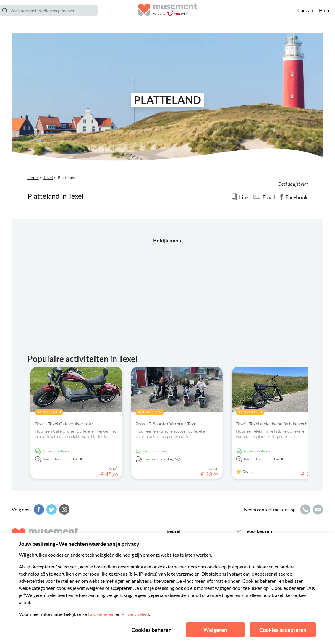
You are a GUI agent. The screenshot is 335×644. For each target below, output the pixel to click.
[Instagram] (64, 509)
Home (33, 178)
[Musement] (168, 16)
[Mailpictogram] (317, 509)
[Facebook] (38, 509)
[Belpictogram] (305, 509)
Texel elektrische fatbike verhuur (275, 424)
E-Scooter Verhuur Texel (166, 424)
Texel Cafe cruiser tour (64, 424)
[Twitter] (51, 509)
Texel (48, 178)
